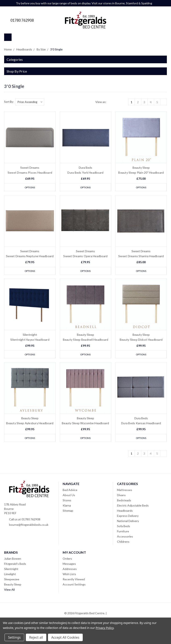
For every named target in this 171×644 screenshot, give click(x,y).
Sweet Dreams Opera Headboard (85, 256)
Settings (14, 637)
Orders (67, 559)
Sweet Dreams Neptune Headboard (30, 256)
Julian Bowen (13, 559)
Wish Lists (69, 575)
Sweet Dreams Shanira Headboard (141, 256)
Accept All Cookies (65, 637)
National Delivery (128, 522)
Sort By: (9, 102)
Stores (67, 501)
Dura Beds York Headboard (85, 173)
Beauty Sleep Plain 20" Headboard (141, 173)
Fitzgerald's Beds (15, 565)
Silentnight (11, 570)
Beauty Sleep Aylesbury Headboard (30, 424)
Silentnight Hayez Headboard (30, 340)
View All (9, 590)
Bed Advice (70, 491)
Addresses (70, 570)
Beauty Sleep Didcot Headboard (141, 340)
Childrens (123, 542)
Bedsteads (124, 501)
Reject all (36, 637)
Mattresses (125, 491)
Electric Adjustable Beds (133, 506)
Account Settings (74, 585)
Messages (69, 565)
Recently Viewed (74, 580)
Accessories (125, 537)
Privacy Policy (105, 628)
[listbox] (30, 102)
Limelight (10, 575)
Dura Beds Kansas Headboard (141, 424)
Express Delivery (128, 517)
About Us (69, 496)
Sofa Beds (124, 527)
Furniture (123, 532)
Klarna (67, 506)
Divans (121, 496)
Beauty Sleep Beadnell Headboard (86, 340)
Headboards (125, 511)
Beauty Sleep (13, 585)
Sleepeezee (12, 580)
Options (30, 187)
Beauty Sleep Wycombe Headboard (85, 424)
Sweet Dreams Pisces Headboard (30, 173)
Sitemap (68, 511)
